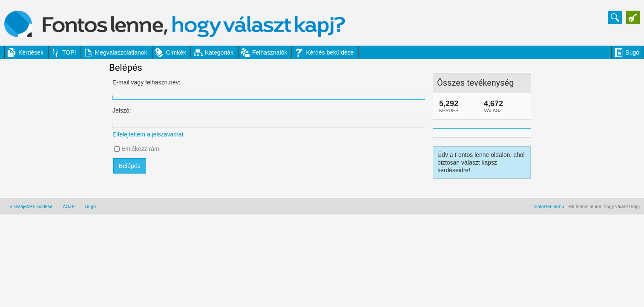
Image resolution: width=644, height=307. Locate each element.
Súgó (632, 52)
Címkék (176, 52)
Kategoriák (219, 52)
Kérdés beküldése (330, 52)
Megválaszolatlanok (121, 52)
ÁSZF (69, 206)
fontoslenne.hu (549, 206)
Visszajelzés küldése (31, 206)
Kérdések (31, 52)
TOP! (69, 52)
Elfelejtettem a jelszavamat (148, 134)
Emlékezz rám (140, 149)
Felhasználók (270, 52)
